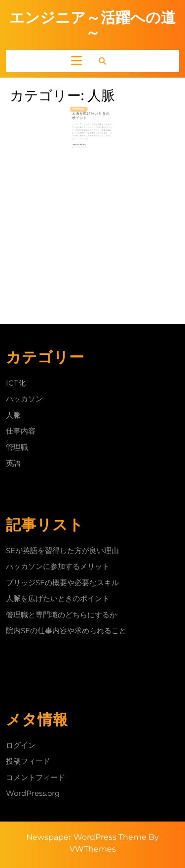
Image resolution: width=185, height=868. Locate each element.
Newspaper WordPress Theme (86, 837)
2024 (86, 113)
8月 (81, 113)
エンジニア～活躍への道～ (92, 25)
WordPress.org (33, 793)
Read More (84, 136)
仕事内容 (21, 431)
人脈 (13, 415)
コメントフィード (36, 777)
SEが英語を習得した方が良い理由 (62, 550)
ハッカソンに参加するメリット (58, 566)
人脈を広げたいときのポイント (91, 117)
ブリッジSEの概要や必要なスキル (62, 583)
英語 (13, 463)
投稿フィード (28, 761)
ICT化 (16, 383)
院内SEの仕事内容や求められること (66, 630)
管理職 (17, 447)
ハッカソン (24, 399)
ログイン (21, 745)
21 (83, 113)
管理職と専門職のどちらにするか (61, 615)
